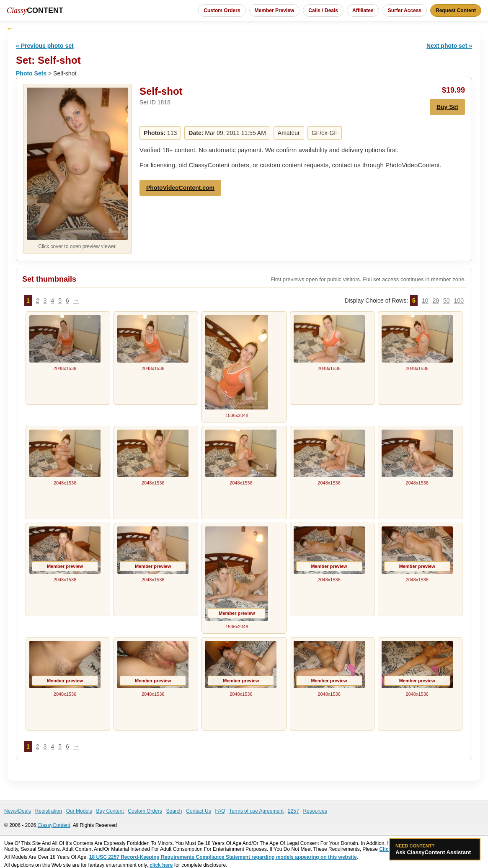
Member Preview (275, 10)
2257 (293, 811)
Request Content (456, 10)
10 (425, 301)
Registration (49, 811)
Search (174, 811)
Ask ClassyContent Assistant (435, 849)
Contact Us (198, 811)
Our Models (79, 811)
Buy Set (447, 107)
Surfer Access (405, 10)
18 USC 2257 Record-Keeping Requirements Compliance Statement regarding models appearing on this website (223, 857)
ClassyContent (54, 825)
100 (459, 301)
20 (436, 301)
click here (161, 865)
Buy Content (110, 811)
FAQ (220, 811)
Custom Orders (222, 10)
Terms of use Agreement (256, 811)
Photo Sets (31, 73)
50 (447, 301)
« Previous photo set (45, 46)
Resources (315, 811)
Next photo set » (449, 46)
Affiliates (363, 10)
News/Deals (18, 811)
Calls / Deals (323, 10)
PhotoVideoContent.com (180, 188)
